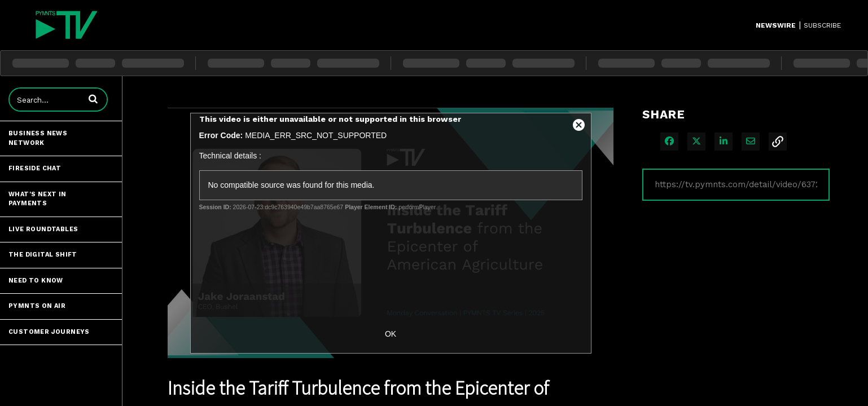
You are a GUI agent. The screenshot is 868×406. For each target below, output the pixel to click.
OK (391, 334)
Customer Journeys (49, 332)
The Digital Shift (43, 255)
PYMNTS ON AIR (37, 306)
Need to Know (36, 281)
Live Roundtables (43, 229)
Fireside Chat (35, 168)
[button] (93, 99)
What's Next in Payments (38, 199)
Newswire (776, 25)
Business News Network (38, 138)
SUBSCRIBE (822, 25)
